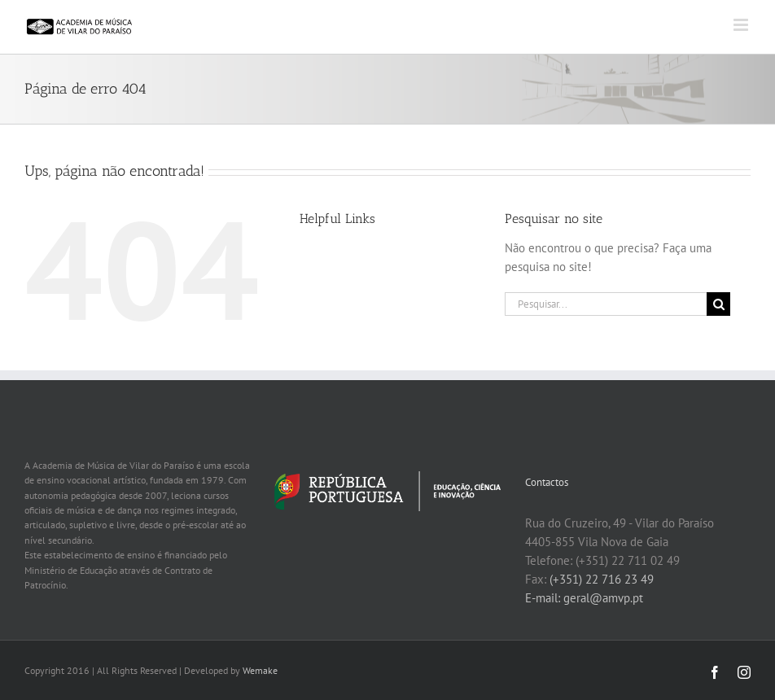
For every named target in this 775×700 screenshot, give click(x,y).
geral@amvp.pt (603, 598)
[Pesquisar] (718, 304)
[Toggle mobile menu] (742, 25)
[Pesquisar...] (606, 304)
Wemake (260, 670)
